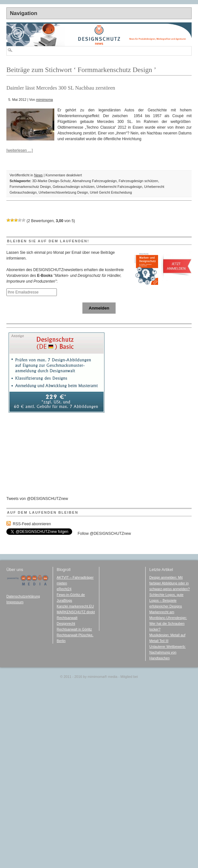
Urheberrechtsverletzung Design (63, 192)
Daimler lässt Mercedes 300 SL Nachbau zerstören (61, 88)
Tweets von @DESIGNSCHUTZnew (37, 499)
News (38, 175)
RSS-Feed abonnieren (32, 524)
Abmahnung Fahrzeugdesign (95, 181)
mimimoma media (102, 677)
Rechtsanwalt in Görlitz (74, 629)
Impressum (15, 602)
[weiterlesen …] (20, 150)
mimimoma (45, 100)
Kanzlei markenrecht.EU (75, 606)
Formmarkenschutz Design (30, 187)
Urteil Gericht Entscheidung (111, 192)
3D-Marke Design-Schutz (52, 181)
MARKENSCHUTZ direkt (76, 612)
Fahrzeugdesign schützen (138, 181)
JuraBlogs (65, 600)
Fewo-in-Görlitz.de (71, 595)
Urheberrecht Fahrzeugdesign (119, 187)
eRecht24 (64, 589)
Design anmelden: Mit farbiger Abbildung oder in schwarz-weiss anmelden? (170, 583)
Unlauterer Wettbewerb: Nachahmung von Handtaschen (168, 652)
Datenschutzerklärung (23, 596)
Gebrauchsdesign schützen (74, 187)
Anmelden (99, 308)
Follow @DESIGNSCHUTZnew (104, 534)
